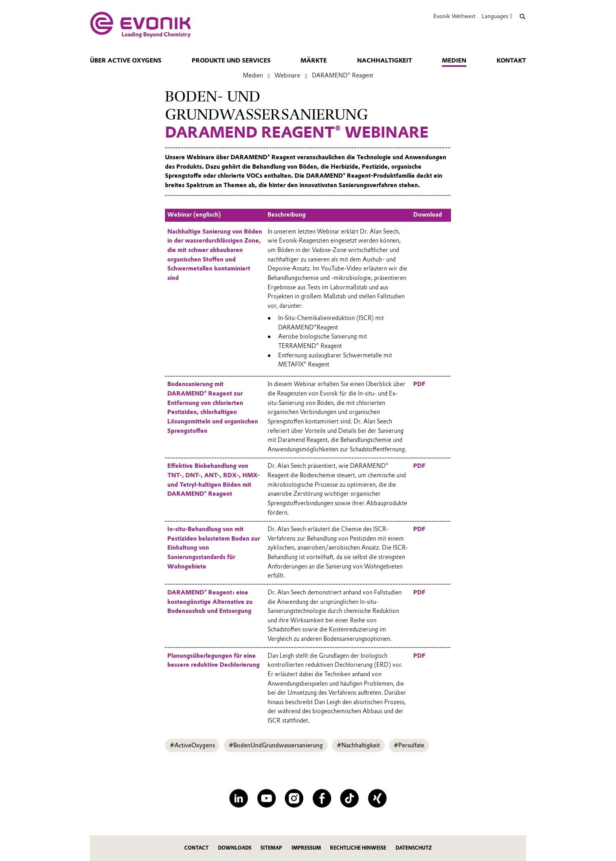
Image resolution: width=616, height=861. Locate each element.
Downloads (235, 848)
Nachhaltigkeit (385, 61)
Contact (196, 848)
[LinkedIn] (239, 798)
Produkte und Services (231, 61)
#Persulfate (409, 745)
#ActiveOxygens (192, 745)
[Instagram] (294, 798)
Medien (454, 61)
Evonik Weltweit (454, 16)
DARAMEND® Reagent (343, 75)
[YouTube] (267, 798)
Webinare (287, 75)
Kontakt (511, 61)
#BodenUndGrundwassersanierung (276, 745)
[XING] (377, 798)
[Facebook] (322, 798)
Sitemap (271, 848)
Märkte (314, 61)
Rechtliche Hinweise (358, 848)
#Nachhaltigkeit (358, 745)
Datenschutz (414, 848)
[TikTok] (349, 798)
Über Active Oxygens (126, 61)
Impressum (306, 848)
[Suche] (522, 16)
